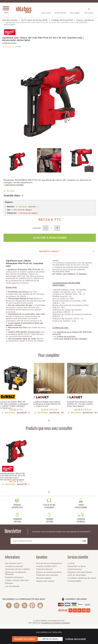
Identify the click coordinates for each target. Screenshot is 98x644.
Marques (9, 586)
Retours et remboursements (49, 575)
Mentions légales (44, 581)
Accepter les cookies (25, 639)
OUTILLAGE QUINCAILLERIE (34, 21)
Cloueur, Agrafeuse (85, 21)
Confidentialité (74, 584)
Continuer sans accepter (76, 639)
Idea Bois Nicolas (10, 21)
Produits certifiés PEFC (47, 569)
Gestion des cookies (45, 584)
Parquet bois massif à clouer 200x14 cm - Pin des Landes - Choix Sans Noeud (80, 405)
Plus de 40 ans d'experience (49, 566)
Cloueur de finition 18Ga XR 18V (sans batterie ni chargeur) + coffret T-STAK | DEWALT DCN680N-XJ (14, 406)
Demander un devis (76, 569)
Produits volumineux (14, 580)
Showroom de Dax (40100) (17, 572)
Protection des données (47, 578)
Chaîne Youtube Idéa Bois (17, 583)
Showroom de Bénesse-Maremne (16, 576)
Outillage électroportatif (62, 21)
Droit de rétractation (77, 578)
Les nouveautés (12, 589)
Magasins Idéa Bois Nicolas (80, 575)
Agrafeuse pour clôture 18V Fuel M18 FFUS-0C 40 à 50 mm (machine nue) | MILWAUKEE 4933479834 (13, 478)
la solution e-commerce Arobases (56, 625)
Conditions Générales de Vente (82, 581)
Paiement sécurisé (44, 572)
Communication (75, 572)
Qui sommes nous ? (14, 566)
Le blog (71, 566)
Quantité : (37, 229)
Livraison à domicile (14, 569)
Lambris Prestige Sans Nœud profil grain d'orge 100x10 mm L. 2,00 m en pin (47, 405)
